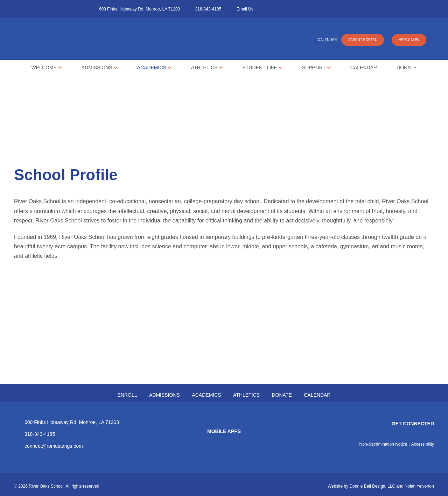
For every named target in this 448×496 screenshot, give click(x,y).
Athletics (207, 68)
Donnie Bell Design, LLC (372, 486)
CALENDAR (327, 40)
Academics (154, 68)
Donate (407, 68)
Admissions (100, 68)
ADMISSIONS (164, 395)
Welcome (47, 68)
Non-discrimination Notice (383, 444)
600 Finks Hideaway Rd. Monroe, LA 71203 (139, 9)
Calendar (364, 68)
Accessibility (423, 444)
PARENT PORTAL (363, 40)
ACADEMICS (206, 395)
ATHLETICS (246, 395)
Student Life (262, 68)
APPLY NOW (409, 40)
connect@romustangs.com (54, 446)
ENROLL (127, 395)
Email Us (245, 9)
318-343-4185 (208, 9)
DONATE (282, 395)
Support (316, 68)
